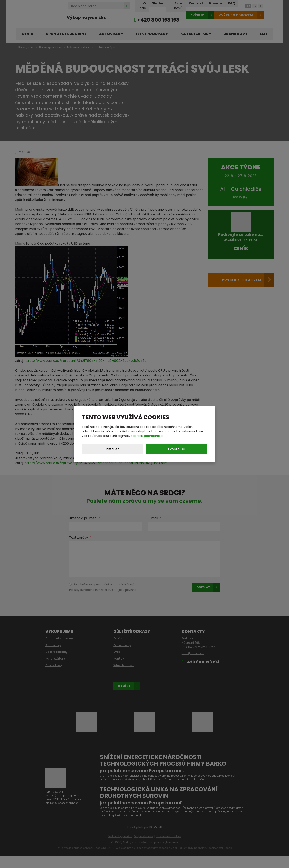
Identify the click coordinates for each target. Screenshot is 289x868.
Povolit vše (177, 449)
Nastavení (112, 449)
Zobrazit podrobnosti (147, 436)
